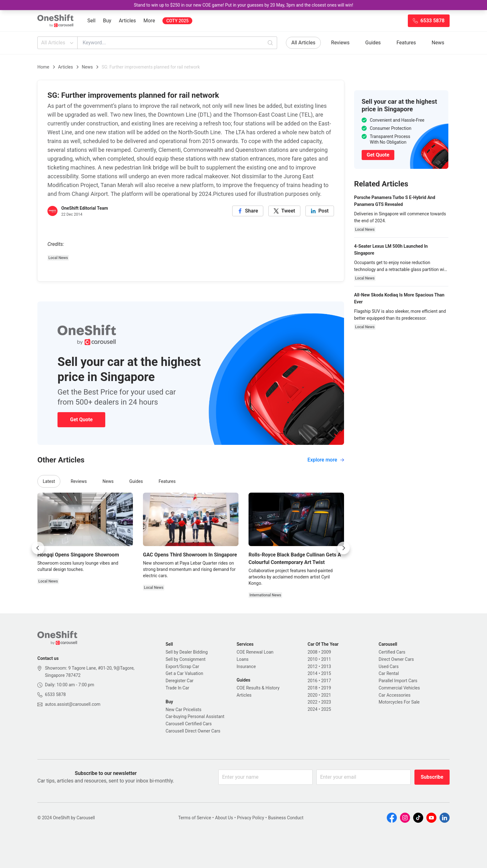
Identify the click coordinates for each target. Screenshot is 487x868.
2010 (312, 659)
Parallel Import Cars (398, 681)
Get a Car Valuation (184, 673)
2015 (326, 673)
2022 (312, 702)
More (149, 21)
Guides (373, 43)
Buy (107, 21)
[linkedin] (320, 211)
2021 (326, 695)
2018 (312, 688)
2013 (326, 666)
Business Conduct (286, 818)
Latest (49, 481)
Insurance (246, 666)
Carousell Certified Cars (189, 724)
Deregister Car (180, 681)
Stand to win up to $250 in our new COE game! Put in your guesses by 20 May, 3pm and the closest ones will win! (243, 5)
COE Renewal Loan (255, 652)
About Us (224, 818)
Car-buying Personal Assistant (195, 716)
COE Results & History (258, 688)
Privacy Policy (250, 818)
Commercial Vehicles (399, 688)
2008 (312, 652)
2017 (326, 681)
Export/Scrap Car (182, 666)
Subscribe (432, 777)
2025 (326, 709)
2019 (326, 688)
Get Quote (81, 420)
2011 (326, 659)
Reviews (340, 43)
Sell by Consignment (186, 659)
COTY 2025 (177, 21)
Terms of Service (195, 818)
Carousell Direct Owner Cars (193, 731)
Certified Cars (392, 652)
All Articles (58, 43)
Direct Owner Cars (396, 659)
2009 (326, 652)
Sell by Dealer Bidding (187, 652)
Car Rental (389, 673)
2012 (312, 666)
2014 (312, 673)
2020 (312, 695)
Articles (127, 21)
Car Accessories (394, 695)
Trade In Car (177, 688)
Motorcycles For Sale (399, 702)
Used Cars (389, 666)
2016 (312, 681)
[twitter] (284, 211)
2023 (326, 702)
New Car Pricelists (183, 710)
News (438, 43)
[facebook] (248, 211)
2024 (312, 709)
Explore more (326, 460)
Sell (91, 21)
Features (406, 43)
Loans (243, 659)
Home (43, 67)
